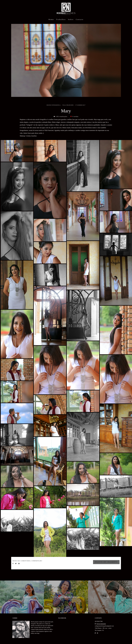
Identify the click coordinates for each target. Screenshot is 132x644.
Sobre (71, 19)
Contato (80, 19)
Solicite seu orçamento (106, 562)
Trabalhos (61, 19)
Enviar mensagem (101, 624)
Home (51, 19)
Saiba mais (38, 638)
